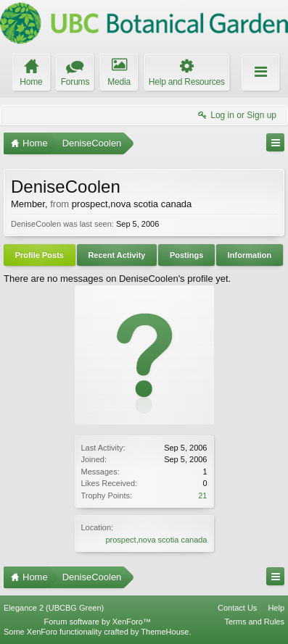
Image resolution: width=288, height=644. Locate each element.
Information (250, 255)
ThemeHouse (165, 632)
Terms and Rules (254, 622)
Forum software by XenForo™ (98, 622)
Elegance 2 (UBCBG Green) (54, 608)
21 (202, 495)
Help (276, 608)
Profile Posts (40, 255)
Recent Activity (116, 255)
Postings (186, 255)
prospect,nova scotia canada (156, 540)
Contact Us (237, 608)
